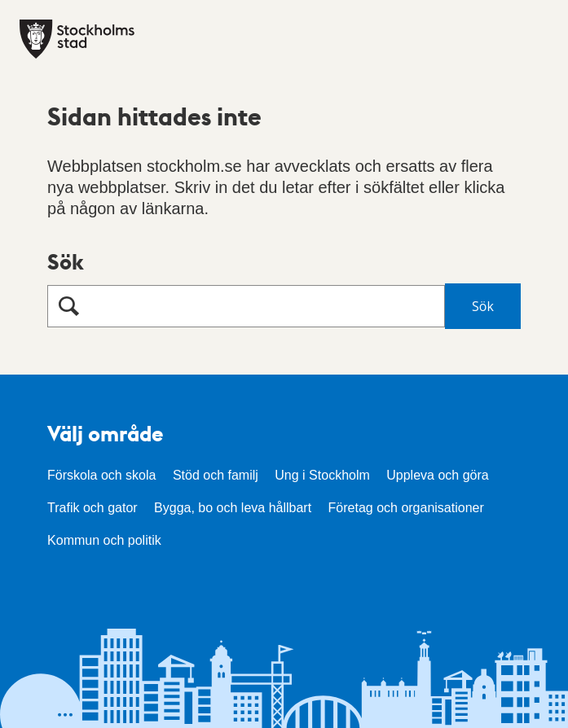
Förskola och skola (101, 475)
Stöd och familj (216, 475)
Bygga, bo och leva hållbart (233, 508)
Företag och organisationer (406, 508)
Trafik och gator (92, 508)
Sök (66, 261)
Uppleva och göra (437, 475)
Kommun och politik (104, 540)
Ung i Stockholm (322, 475)
